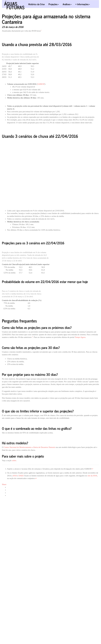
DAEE (21, 476)
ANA (15, 476)
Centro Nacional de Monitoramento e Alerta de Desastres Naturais (30, 447)
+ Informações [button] (83, 4)
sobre (14, 460)
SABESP (41, 84)
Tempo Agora (80, 337)
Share (4, 484)
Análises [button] (67, 4)
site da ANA (92, 476)
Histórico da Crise (36, 4)
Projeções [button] (54, 4)
